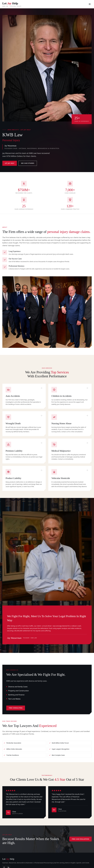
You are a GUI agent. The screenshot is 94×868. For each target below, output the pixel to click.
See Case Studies (28, 163)
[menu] (90, 4)
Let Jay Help (10, 163)
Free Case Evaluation (80, 839)
